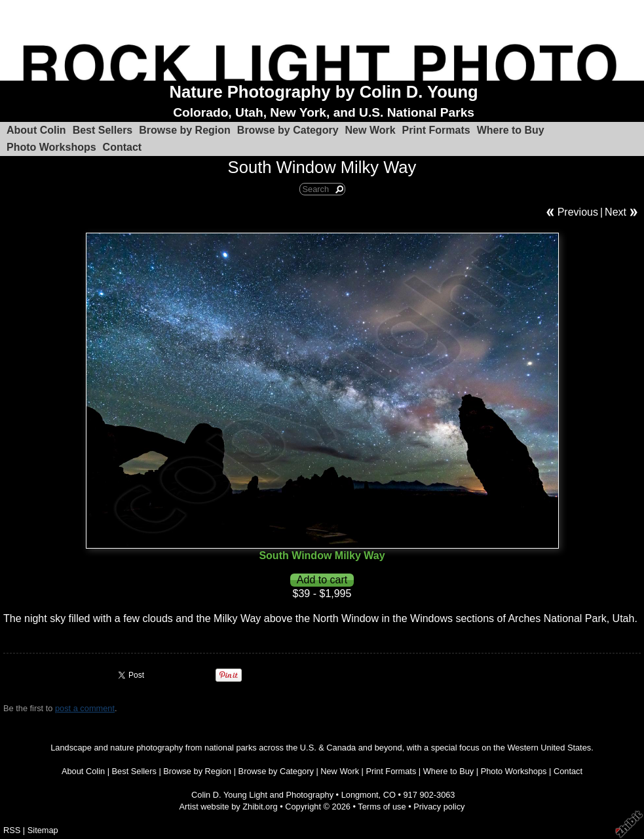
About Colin (36, 130)
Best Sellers (103, 130)
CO (389, 795)
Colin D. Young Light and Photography (262, 795)
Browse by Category (288, 130)
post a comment (85, 708)
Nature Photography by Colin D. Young (324, 92)
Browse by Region (185, 130)
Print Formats (436, 130)
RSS (12, 830)
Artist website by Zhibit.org (229, 807)
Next (616, 212)
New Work (370, 130)
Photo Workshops (51, 147)
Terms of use (382, 807)
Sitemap (43, 830)
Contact (123, 147)
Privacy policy (439, 807)
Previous (578, 212)
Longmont (360, 795)
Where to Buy (511, 130)
